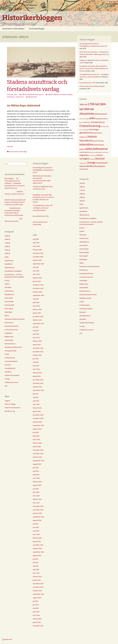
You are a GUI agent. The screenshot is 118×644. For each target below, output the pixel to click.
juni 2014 (36, 605)
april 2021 (36, 401)
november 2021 (38, 383)
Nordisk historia (38, 94)
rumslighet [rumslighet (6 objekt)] (85, 159)
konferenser (84, 270)
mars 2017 (36, 503)
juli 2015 (35, 559)
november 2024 (38, 288)
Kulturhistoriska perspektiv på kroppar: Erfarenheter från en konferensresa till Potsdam (15, 202)
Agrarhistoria (84, 208)
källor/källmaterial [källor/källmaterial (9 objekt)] (97, 149)
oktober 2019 (37, 457)
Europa (82, 228)
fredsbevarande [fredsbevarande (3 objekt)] (105, 126)
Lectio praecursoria (86, 277)
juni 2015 (36, 562)
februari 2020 (37, 443)
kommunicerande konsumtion (89, 266)
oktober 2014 (37, 591)
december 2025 (38, 253)
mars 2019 (36, 478)
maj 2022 (36, 362)
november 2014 (38, 587)
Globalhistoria (84, 242)
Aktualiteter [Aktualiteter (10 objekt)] (87, 114)
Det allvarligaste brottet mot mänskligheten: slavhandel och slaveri (43, 170)
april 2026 (36, 243)
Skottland (83, 319)
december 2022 (38, 348)
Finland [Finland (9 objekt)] (84, 126)
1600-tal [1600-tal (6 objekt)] (83, 104)
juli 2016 (35, 524)
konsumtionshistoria (86, 273)
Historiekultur (84, 249)
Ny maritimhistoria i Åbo (87, 83)
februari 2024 (37, 309)
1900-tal (82, 197)
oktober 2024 (37, 292)
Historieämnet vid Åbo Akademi (13, 29)
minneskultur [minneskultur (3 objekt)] (93, 156)
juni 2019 (36, 468)
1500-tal (82, 183)
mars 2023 (36, 338)
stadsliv (70, 94)
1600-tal (82, 187)
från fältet (83, 235)
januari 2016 (37, 541)
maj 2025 (36, 267)
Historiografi (84, 256)
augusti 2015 (37, 555)
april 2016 (36, 531)
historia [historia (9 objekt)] (92, 137)
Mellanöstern (84, 284)
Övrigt (82, 302)
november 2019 (38, 454)
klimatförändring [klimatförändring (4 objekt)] (98, 141)
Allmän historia (84, 215)
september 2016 (38, 517)
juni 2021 (36, 394)
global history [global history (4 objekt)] (98, 133)
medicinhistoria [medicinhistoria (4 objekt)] (85, 152)
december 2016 (38, 506)
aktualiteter (83, 211)
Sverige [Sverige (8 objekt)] (91, 163)
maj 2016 (36, 527)
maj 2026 (36, 239)
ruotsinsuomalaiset (86, 309)
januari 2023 (37, 345)
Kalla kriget (83, 259)
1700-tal (82, 190)
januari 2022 (37, 376)
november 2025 (38, 257)
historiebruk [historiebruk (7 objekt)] (86, 141)
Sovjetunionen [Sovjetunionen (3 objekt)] (83, 163)
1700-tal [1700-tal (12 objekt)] (93, 104)
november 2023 (38, 316)
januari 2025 (37, 281)
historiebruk (84, 245)
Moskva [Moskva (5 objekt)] (100, 155)
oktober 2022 (37, 355)
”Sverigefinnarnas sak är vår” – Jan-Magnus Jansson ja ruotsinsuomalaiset (43, 208)
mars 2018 (36, 496)
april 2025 (36, 271)
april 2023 (36, 334)
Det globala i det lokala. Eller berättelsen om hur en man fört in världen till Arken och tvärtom (94, 68)
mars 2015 (36, 573)
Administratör (32, 97)
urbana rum (20, 97)
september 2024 (38, 295)
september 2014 (38, 594)
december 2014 (38, 584)
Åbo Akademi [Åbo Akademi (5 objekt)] (100, 166)
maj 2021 (36, 397)
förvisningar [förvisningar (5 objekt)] (94, 129)
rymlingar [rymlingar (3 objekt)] (92, 159)
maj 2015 (36, 566)
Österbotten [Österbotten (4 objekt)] (84, 169)
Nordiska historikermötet (88, 295)
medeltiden (83, 281)
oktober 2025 (37, 260)
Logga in (7, 401)
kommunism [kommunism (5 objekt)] (99, 145)
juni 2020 (36, 432)
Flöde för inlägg (10, 404)
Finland (29, 94)
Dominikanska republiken (88, 218)
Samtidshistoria (85, 316)
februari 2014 (37, 619)
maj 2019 (36, 471)
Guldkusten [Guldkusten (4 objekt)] (83, 137)
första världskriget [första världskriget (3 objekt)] (84, 130)
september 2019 (38, 461)
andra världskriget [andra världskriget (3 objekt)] (84, 119)
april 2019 (36, 475)
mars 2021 (36, 404)
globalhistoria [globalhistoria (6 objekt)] (86, 133)
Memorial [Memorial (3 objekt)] (93, 152)
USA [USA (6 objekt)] (88, 166)
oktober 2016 (37, 513)
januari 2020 (37, 446)
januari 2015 (37, 580)
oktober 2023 (37, 320)
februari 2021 (37, 408)
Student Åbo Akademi (87, 323)
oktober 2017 (37, 499)
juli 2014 (35, 601)
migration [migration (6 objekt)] (84, 155)
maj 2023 (36, 331)
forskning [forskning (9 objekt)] (95, 126)
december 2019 (38, 450)
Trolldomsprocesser (86, 330)
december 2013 (38, 626)
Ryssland (83, 312)
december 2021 (38, 380)
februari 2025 (37, 278)
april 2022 (36, 366)
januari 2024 (37, 313)
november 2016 (38, 510)
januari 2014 (37, 622)
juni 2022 (36, 359)
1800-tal (24, 94)
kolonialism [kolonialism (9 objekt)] (86, 144)
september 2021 (38, 390)
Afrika (81, 204)
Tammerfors (11, 97)
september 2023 (38, 323)
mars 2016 (36, 534)
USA (81, 333)
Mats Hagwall (9, 178)
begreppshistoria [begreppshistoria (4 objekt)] (102, 119)
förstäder (63, 94)
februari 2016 (37, 538)
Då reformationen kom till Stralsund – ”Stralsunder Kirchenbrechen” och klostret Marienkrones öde (15, 183)
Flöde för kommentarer (13, 408)
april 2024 (36, 302)
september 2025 (38, 264)
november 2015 (38, 545)
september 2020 (38, 425)
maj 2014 (36, 608)
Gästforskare (84, 238)
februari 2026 (37, 250)
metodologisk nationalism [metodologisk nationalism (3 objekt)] (102, 152)
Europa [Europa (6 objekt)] (95, 122)
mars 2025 (36, 274)
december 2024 (38, 285)
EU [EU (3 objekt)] (90, 123)
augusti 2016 (37, 520)
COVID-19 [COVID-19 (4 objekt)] (86, 122)
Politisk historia (85, 305)
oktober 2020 (37, 422)
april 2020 (36, 436)
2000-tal (82, 201)
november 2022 (38, 352)
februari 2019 (37, 482)
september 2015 (38, 552)
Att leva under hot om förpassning (91, 86)
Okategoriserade (85, 298)
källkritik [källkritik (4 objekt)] (82, 149)
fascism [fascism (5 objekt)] (102, 122)
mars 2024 (36, 306)
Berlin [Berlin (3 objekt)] (81, 123)
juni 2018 (36, 489)
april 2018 (36, 492)
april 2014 (36, 612)
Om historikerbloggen (37, 29)
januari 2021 (37, 411)
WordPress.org (10, 411)
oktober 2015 (37, 548)
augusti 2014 (37, 598)
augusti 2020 (37, 429)
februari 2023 (37, 341)
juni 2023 (36, 327)
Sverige (82, 326)
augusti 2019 (37, 464)
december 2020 (38, 415)
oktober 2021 (37, 387)
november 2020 (38, 418)
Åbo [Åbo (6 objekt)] (92, 166)
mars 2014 (36, 615)
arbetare (50, 94)
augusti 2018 (37, 485)
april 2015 (36, 570)
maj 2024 (36, 299)
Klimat (82, 263)
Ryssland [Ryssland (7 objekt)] (100, 159)
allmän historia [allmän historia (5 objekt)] (101, 114)
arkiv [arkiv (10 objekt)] (92, 118)
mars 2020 (36, 439)
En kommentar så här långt (18, 152)
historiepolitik (84, 252)
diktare (57, 94)
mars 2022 (36, 369)
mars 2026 (36, 246)
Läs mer (10, 146)
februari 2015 (37, 577)
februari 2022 (37, 373)
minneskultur (84, 288)
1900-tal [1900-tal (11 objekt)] (88, 109)
